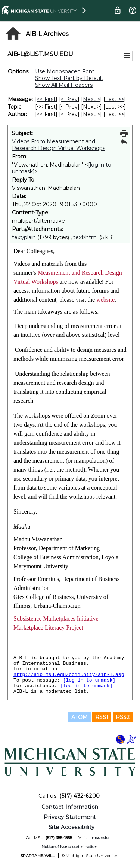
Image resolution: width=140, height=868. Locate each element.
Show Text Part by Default (69, 78)
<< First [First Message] (46, 99)
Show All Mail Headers (64, 85)
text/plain (24, 237)
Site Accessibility (72, 827)
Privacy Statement (70, 817)
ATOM (80, 717)
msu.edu (100, 838)
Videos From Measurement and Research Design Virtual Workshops (59, 145)
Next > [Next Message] (91, 99)
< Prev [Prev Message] (69, 99)
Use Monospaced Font (65, 71)
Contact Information (70, 807)
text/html (85, 237)
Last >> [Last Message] (115, 99)
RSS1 (102, 717)
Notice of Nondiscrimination (69, 847)
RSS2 (123, 717)
